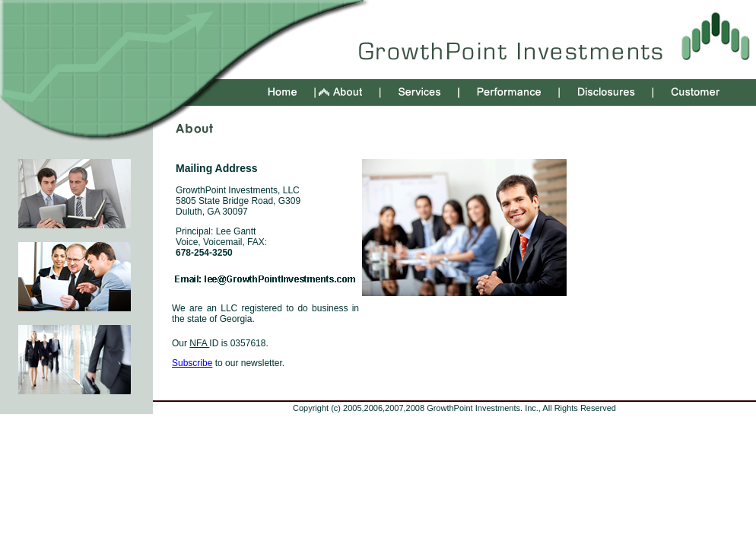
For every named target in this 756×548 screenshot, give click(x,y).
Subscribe (192, 363)
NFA (199, 343)
